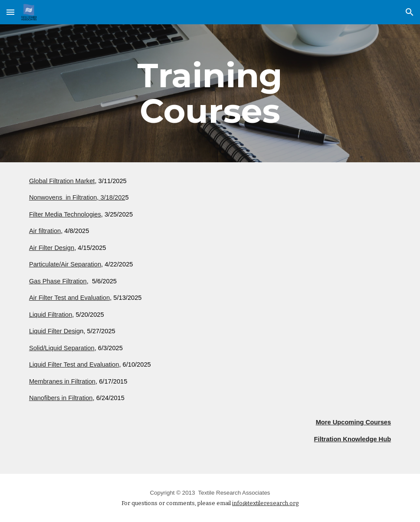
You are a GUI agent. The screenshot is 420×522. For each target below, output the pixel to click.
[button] (10, 12)
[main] (210, 93)
